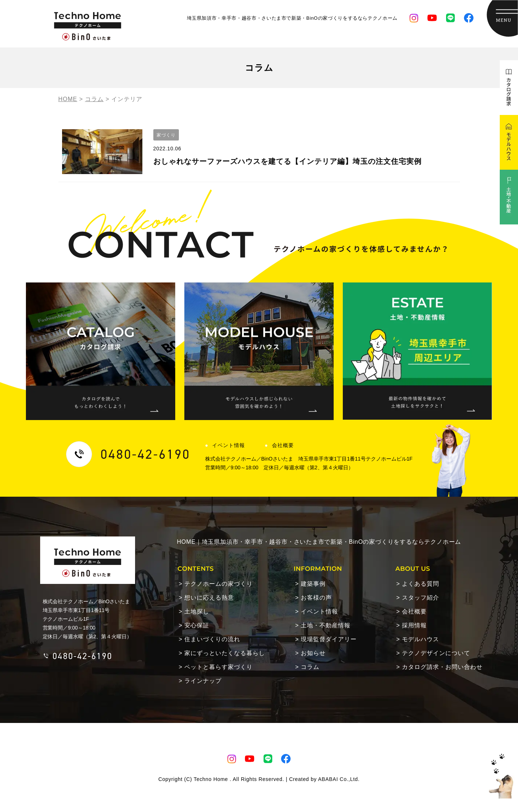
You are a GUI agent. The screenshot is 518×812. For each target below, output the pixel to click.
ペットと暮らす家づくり (218, 667)
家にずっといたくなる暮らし (225, 653)
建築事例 (313, 584)
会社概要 (283, 445)
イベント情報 (229, 445)
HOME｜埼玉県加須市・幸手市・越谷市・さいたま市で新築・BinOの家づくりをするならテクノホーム (319, 542)
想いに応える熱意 (209, 598)
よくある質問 (421, 584)
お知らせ (313, 653)
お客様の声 (316, 598)
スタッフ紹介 (421, 598)
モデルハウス (421, 639)
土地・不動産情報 (326, 625)
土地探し (197, 611)
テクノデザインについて (436, 653)
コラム (310, 667)
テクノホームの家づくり (218, 584)
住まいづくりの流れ (212, 639)
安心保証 (197, 625)
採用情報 (414, 625)
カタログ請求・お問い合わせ (442, 667)
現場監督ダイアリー (329, 639)
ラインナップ (203, 681)
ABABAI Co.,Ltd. (339, 779)
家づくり (166, 135)
